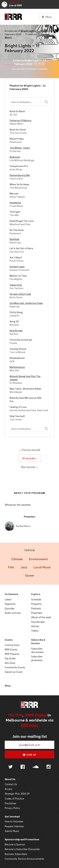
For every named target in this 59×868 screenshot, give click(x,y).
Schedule (36, 599)
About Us (10, 779)
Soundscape (38, 622)
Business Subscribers (16, 854)
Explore (36, 594)
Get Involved (12, 817)
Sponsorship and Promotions (22, 839)
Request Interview (14, 826)
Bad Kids (14, 239)
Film (11, 567)
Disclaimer (10, 803)
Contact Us (11, 784)
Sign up (29, 755)
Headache (15, 203)
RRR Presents (12, 654)
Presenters (37, 613)
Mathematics (17, 367)
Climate (17, 559)
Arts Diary (10, 663)
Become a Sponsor (15, 844)
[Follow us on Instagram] (49, 767)
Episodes (10, 608)
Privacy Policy (12, 808)
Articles (35, 626)
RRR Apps (30, 725)
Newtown (15, 157)
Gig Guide (10, 658)
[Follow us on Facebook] (23, 767)
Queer (30, 575)
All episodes (29, 458)
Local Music (42, 567)
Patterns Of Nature (20, 121)
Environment (38, 559)
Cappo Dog (16, 285)
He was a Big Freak (20, 294)
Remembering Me (20, 175)
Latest (8, 599)
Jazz (24, 567)
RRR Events (11, 650)
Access (8, 789)
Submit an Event (14, 672)
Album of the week (41, 617)
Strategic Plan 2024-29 (17, 794)
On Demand (11, 594)
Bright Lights (28, 31)
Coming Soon (12, 645)
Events (9, 640)
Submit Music (12, 831)
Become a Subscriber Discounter (22, 849)
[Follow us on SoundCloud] (36, 767)
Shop (8, 686)
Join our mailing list (30, 736)
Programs (36, 604)
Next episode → (29, 467)
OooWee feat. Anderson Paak (26, 303)
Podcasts (36, 608)
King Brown (16, 331)
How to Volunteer (14, 821)
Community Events (15, 667)
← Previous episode (29, 450)
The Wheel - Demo (20, 148)
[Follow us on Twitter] (11, 767)
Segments (10, 604)
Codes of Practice (14, 799)
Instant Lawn (17, 267)
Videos (35, 631)
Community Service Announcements (24, 859)
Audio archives (13, 613)
